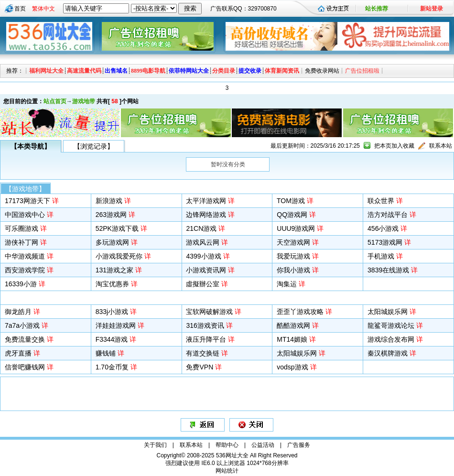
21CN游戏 (201, 228)
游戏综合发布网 (391, 339)
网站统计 (227, 471)
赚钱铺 (106, 353)
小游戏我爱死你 (119, 256)
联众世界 (381, 201)
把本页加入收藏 (394, 146)
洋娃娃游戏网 (116, 325)
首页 (20, 9)
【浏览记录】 (94, 146)
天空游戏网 (293, 242)
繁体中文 (43, 9)
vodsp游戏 (292, 367)
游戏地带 (84, 101)
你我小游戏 (293, 270)
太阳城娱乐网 (388, 312)
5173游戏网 (385, 242)
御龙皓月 (18, 312)
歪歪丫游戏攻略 (300, 312)
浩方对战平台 (388, 215)
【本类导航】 (31, 146)
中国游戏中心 (25, 215)
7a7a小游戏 (22, 325)
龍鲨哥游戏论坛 (391, 325)
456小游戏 (383, 228)
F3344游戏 (112, 339)
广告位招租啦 (362, 71)
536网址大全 (232, 455)
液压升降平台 (206, 339)
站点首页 (55, 101)
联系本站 (441, 146)
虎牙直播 (18, 353)
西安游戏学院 (25, 270)
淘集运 (287, 284)
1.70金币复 (112, 367)
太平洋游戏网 (206, 201)
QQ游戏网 (292, 215)
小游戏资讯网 (206, 270)
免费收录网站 (322, 71)
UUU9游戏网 (296, 228)
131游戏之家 (114, 270)
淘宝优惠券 (112, 284)
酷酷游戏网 (293, 325)
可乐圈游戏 (22, 228)
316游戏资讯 (205, 325)
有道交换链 (203, 353)
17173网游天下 (27, 201)
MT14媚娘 (292, 339)
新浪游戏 (109, 201)
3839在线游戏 (388, 270)
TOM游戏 (291, 201)
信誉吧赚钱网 (25, 367)
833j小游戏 (112, 312)
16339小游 (21, 284)
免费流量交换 (25, 339)
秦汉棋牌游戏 (388, 353)
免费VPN (200, 367)
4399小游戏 (203, 256)
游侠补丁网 (22, 242)
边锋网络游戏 (206, 215)
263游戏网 (111, 215)
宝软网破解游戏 (209, 312)
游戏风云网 (203, 242)
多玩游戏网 (112, 242)
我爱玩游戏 (293, 256)
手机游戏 (381, 256)
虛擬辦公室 (203, 284)
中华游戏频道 (25, 256)
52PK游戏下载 (117, 228)
